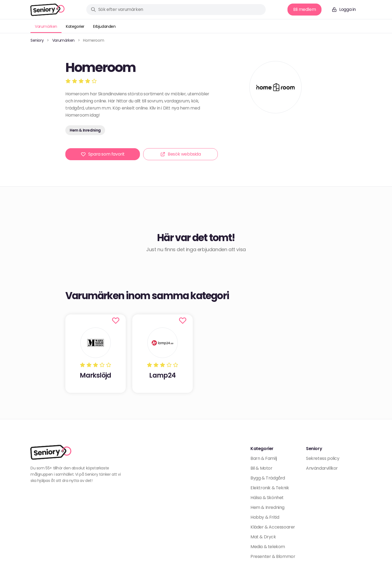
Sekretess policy (323, 458)
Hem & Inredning (85, 130)
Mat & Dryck (263, 537)
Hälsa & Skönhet (267, 498)
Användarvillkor (322, 468)
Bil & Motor (261, 468)
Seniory (37, 40)
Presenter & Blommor (273, 556)
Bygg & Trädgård (268, 478)
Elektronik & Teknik (270, 488)
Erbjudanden (104, 26)
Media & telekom (268, 547)
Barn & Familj (264, 458)
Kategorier (75, 26)
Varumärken (46, 26)
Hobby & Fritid (265, 517)
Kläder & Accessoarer (273, 527)
